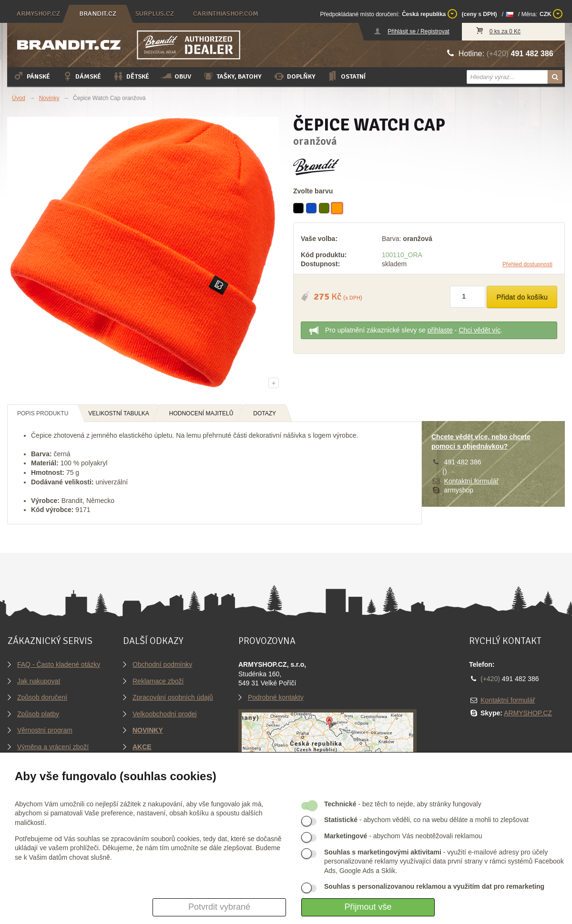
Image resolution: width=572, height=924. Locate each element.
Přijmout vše (368, 907)
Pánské (31, 76)
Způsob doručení (42, 697)
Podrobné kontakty (276, 697)
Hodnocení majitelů (201, 413)
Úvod (19, 98)
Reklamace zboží (158, 681)
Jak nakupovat (39, 681)
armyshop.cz (38, 14)
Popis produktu (43, 413)
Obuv (176, 76)
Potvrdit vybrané (219, 907)
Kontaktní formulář (471, 481)
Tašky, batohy (232, 76)
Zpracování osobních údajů (173, 697)
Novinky (49, 98)
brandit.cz (98, 14)
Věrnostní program (45, 730)
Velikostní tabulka (119, 413)
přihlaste (440, 330)
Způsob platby (38, 714)
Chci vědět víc (480, 330)
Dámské (81, 76)
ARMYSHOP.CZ (528, 713)
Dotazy (265, 413)
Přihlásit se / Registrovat (418, 31)
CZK (551, 14)
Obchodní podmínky (162, 664)
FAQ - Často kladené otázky (59, 664)
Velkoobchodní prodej (165, 714)
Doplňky (294, 76)
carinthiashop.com (226, 14)
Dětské (131, 76)
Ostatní (346, 76)
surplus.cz (155, 14)
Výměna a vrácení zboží (53, 747)
